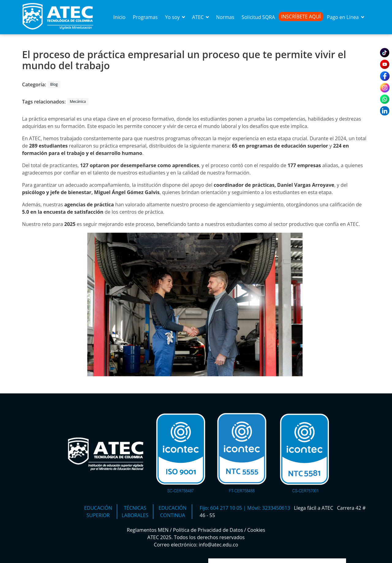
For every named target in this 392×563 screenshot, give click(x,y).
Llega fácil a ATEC (314, 508)
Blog (54, 84)
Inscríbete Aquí (301, 17)
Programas (145, 17)
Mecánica (78, 101)
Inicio (119, 17)
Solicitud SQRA (258, 17)
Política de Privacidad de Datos (208, 530)
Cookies (256, 530)
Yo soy (175, 17)
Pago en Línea (346, 17)
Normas (225, 17)
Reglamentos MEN (148, 530)
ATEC (201, 17)
